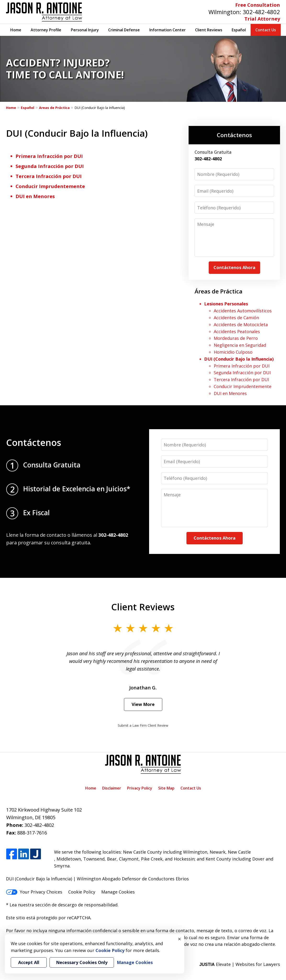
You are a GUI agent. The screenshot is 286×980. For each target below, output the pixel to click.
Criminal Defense (124, 30)
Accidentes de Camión (236, 318)
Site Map (166, 788)
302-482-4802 (261, 12)
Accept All (29, 962)
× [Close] (179, 939)
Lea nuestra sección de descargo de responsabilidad (64, 905)
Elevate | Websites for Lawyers (240, 964)
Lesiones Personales (226, 304)
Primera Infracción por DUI (49, 156)
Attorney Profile (46, 30)
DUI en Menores (35, 196)
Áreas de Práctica (219, 291)
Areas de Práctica (54, 108)
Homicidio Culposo (233, 352)
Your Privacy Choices (34, 892)
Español (239, 30)
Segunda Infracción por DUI (50, 166)
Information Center (168, 30)
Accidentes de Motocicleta (241, 325)
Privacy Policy (140, 788)
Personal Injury (85, 30)
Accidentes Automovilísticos (243, 311)
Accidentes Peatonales (237, 331)
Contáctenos (234, 135)
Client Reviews (209, 30)
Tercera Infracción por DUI (49, 176)
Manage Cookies (118, 892)
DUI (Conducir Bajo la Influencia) (239, 359)
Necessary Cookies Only (82, 962)
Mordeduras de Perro (236, 338)
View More (143, 704)
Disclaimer (112, 788)
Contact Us (266, 30)
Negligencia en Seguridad (240, 345)
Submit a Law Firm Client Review (143, 725)
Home (16, 30)
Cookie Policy (82, 892)
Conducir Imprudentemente (50, 186)
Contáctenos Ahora (234, 267)
